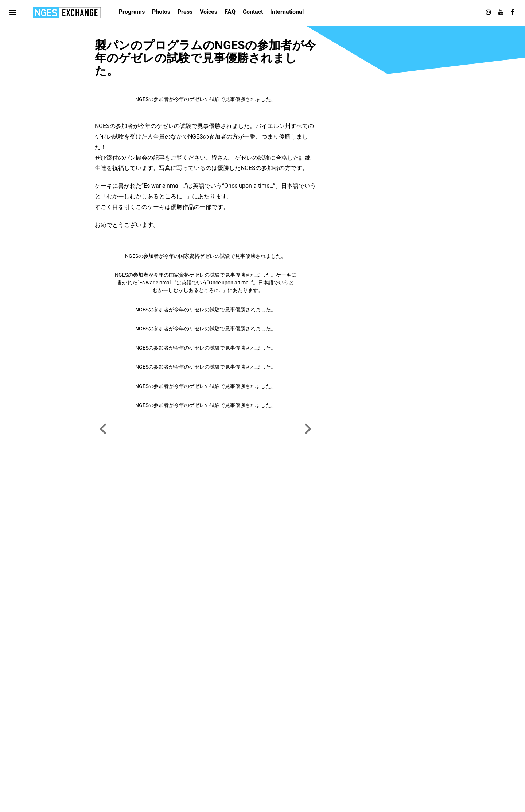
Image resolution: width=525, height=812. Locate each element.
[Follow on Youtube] (501, 12)
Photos (161, 12)
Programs (132, 12)
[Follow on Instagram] (489, 12)
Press (185, 12)
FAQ (230, 12)
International (287, 12)
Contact (253, 12)
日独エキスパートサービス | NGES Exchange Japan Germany (67, 13)
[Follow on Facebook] (512, 12)
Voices (209, 12)
